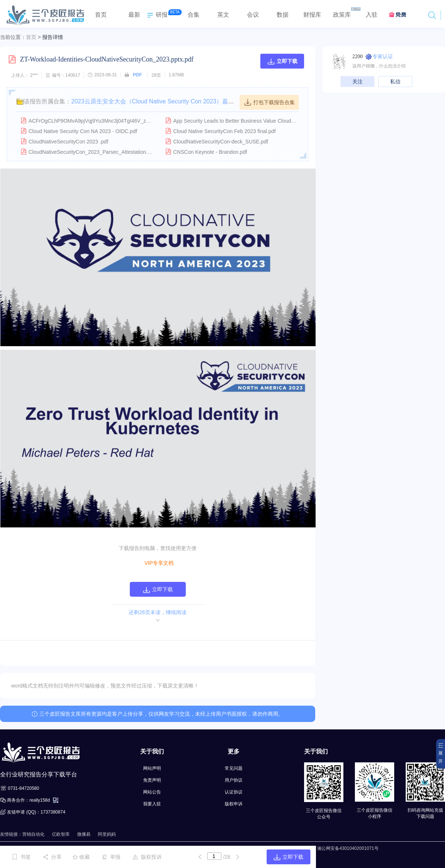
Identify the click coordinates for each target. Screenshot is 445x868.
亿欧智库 (61, 834)
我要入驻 (152, 804)
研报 (156, 15)
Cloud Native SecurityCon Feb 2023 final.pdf (224, 131)
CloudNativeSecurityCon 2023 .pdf (68, 142)
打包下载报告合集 (269, 102)
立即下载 (282, 61)
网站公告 (152, 792)
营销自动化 (33, 834)
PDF (137, 75)
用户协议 (234, 780)
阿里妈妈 (107, 834)
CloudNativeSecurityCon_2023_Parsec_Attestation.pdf (92, 152)
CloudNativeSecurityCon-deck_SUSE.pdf (221, 142)
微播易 (84, 834)
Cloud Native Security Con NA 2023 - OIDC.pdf (83, 131)
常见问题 (234, 768)
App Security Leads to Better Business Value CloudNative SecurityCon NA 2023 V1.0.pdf (276, 121)
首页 (31, 37)
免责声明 (152, 780)
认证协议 (234, 792)
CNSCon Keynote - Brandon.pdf (210, 152)
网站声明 (152, 768)
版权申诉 (234, 804)
